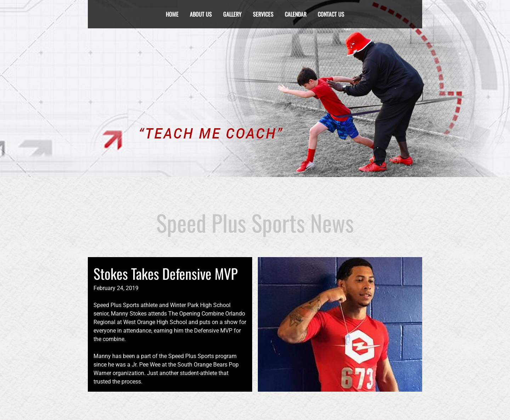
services (263, 14)
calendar (296, 14)
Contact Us (331, 14)
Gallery (232, 14)
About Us (201, 14)
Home (172, 14)
